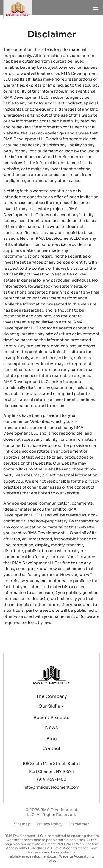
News (51, 727)
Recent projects (51, 717)
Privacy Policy (49, 824)
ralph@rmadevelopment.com (33, 856)
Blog (52, 739)
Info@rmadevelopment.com (51, 787)
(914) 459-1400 (52, 779)
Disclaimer (79, 824)
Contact (51, 749)
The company (52, 696)
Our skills (49, 706)
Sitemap (22, 824)
